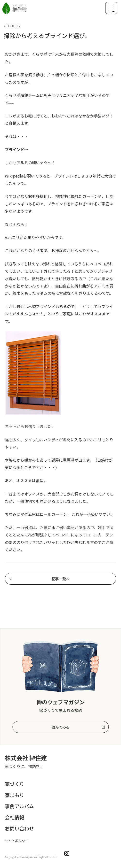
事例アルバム (19, 806)
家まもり (15, 795)
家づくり (15, 784)
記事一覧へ (60, 579)
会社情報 (15, 817)
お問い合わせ (19, 828)
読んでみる (61, 727)
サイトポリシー (17, 841)
